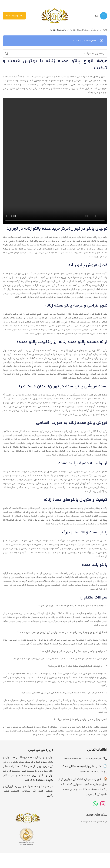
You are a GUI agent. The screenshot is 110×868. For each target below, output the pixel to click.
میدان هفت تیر (34, 386)
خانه (105, 30)
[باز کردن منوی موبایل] (101, 16)
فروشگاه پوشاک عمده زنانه (84, 30)
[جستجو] (55, 54)
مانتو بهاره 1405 (14, 16)
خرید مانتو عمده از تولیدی (94, 822)
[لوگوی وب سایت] (55, 16)
